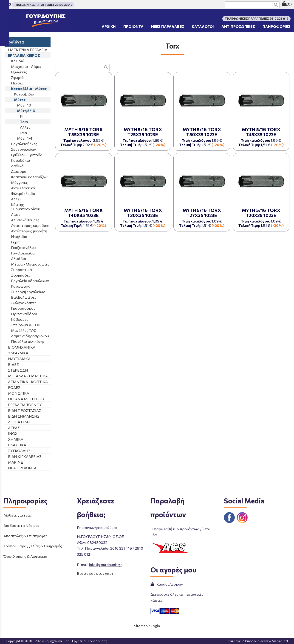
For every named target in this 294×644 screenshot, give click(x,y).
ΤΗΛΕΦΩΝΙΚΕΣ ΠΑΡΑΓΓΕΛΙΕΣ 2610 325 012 (43, 5)
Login (155, 626)
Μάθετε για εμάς (18, 515)
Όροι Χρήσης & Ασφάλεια (25, 556)
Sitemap (141, 626)
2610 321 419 (121, 548)
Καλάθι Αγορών (167, 584)
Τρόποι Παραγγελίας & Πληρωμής (33, 546)
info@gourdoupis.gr (106, 565)
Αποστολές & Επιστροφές (25, 536)
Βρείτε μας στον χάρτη (96, 573)
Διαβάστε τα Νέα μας (21, 525)
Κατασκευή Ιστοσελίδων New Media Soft (258, 641)
